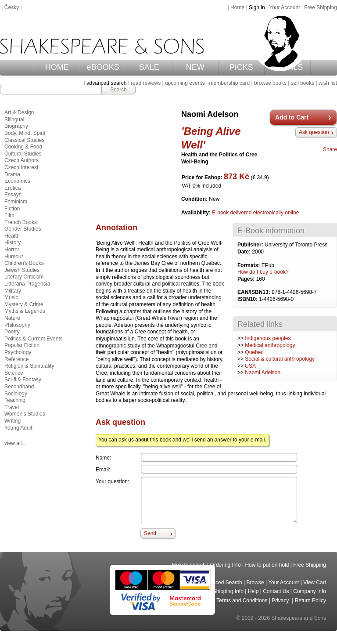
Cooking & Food (23, 147)
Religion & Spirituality (29, 366)
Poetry (12, 332)
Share (330, 149)
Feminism (16, 202)
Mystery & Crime (24, 304)
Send (150, 533)
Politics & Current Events (34, 339)
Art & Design (19, 112)
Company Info (310, 591)
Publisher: (251, 245)
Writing (13, 421)
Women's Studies (25, 414)
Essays (13, 195)
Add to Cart (292, 117)
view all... (15, 443)
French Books (21, 222)
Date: (245, 252)
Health (12, 236)
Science (14, 373)
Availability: (197, 213)
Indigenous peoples (268, 338)
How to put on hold (267, 565)
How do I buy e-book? (263, 272)
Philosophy (17, 325)
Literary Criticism (24, 277)
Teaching (15, 400)
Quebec (254, 352)
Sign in (257, 7)
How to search (189, 565)
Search (118, 90)
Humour (14, 257)
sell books (303, 83)
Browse (255, 582)
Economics (17, 181)
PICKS (241, 67)
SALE (149, 67)
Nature (12, 318)
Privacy (281, 601)
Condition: (195, 199)
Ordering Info (226, 565)
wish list (328, 83)
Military (13, 291)
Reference (16, 359)
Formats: (249, 265)
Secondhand (19, 387)
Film (9, 215)
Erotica (13, 188)
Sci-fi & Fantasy (23, 380)
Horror (12, 250)
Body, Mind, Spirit (25, 133)
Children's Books (24, 263)
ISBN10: (248, 299)
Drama (12, 174)
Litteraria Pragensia (27, 284)
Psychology (18, 352)
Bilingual (14, 119)
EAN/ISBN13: (255, 292)
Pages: (247, 279)
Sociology (16, 394)
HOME (57, 67)
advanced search (106, 83)
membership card (229, 83)
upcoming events (185, 83)
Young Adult (18, 428)
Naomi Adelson (263, 373)
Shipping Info (228, 591)
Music (11, 297)
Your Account (284, 7)
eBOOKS (103, 67)
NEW (195, 67)
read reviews (146, 83)
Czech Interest (21, 167)
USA (250, 366)
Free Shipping (321, 7)
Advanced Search (221, 582)
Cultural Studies (23, 154)
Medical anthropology (270, 345)
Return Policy (310, 601)
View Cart (315, 582)
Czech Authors (22, 160)
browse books (270, 83)
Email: (103, 470)
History (13, 242)
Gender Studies (23, 229)
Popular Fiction (22, 345)
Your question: (112, 481)
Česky (12, 7)
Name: (103, 458)
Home (237, 7)
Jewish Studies (22, 270)
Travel (12, 407)
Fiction (12, 209)
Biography (16, 126)
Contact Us (276, 591)
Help (253, 591)
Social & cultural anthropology (280, 359)
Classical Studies (24, 140)
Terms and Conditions (242, 601)
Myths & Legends (25, 311)
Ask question (314, 132)
